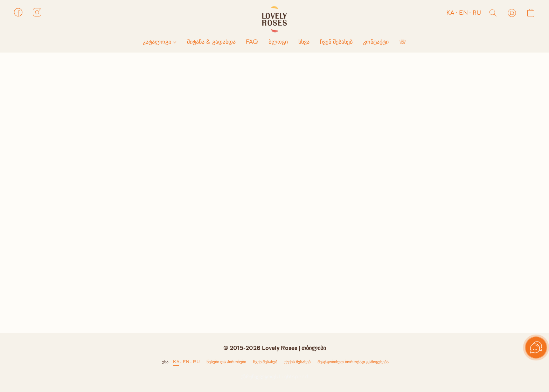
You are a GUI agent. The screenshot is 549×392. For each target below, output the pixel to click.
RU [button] (477, 13)
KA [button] (450, 13)
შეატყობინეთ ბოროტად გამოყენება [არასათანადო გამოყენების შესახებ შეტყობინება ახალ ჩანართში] (353, 362)
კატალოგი (159, 42)
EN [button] (463, 13)
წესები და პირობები (226, 362)
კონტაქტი (376, 42)
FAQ (252, 42)
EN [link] (186, 362)
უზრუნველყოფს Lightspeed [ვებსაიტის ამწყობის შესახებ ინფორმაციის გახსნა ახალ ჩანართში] (274, 377)
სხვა (304, 42)
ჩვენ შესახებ (336, 42)
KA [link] (176, 362)
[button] (274, 19)
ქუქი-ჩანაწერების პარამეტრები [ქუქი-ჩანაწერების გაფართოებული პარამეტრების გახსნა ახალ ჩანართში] (297, 363)
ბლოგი (278, 42)
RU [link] (196, 362)
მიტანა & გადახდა (211, 42)
